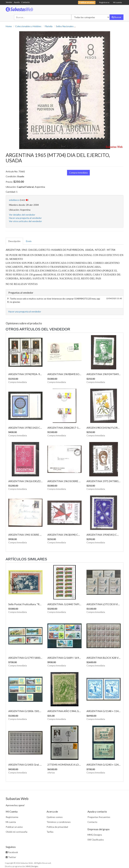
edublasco (14, 200)
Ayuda (17, 2)
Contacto (25, 2)
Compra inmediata (78, 173)
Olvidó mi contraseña (17, 832)
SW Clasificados (96, 840)
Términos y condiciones (59, 822)
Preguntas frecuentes (99, 817)
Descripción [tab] (14, 241)
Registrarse (104, 2)
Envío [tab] (29, 241)
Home (9, 26)
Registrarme (12, 817)
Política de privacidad (57, 827)
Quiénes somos (55, 817)
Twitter (11, 857)
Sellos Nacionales (65, 26)
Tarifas (50, 832)
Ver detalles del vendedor (22, 215)
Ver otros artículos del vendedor (25, 221)
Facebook (12, 852)
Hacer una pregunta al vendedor (25, 218)
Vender (9, 2)
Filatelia (49, 26)
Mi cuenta (117, 2)
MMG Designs (95, 835)
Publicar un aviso (14, 827)
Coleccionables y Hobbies (28, 26)
